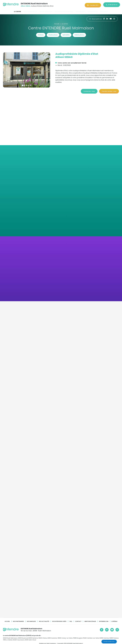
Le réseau (114, 619)
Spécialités (67, 34)
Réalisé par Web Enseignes (48, 641)
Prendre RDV (93, 4)
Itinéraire (37, 34)
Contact (78, 619)
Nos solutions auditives (64, 11)
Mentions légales (90, 619)
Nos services (80, 11)
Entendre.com (104, 619)
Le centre (17, 11)
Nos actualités (44, 619)
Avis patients (93, 11)
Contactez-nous (87, 89)
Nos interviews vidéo (59, 619)
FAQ (71, 619)
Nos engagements (30, 11)
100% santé (104, 11)
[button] (7, 69)
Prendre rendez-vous (109, 641)
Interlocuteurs (52, 34)
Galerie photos (83, 34)
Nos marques (31, 619)
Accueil (7, 619)
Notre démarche (46, 11)
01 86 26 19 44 (112, 4)
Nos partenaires (18, 619)
